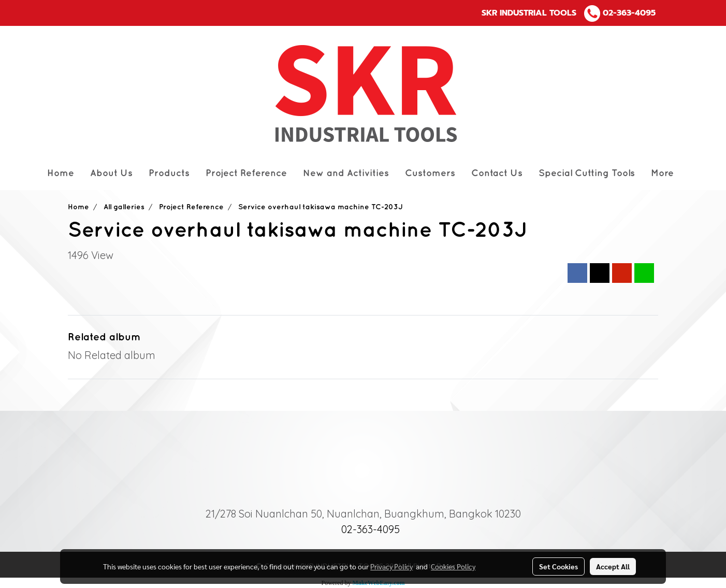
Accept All (613, 566)
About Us (111, 173)
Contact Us (497, 173)
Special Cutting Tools (587, 173)
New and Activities (346, 173)
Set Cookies (558, 566)
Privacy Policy (391, 566)
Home (61, 173)
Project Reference (246, 173)
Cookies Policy (453, 566)
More (662, 173)
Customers (430, 173)
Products (169, 173)
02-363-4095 (629, 13)
